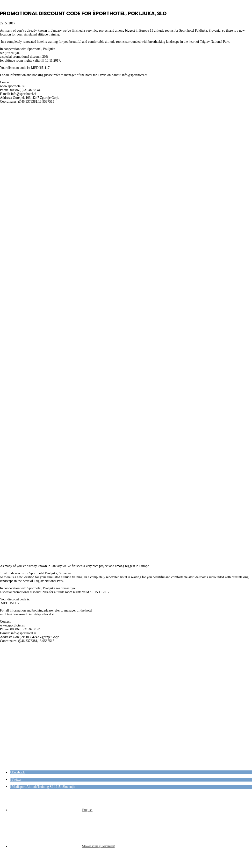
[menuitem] (51, 810)
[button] (17, 772)
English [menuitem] (87, 810)
